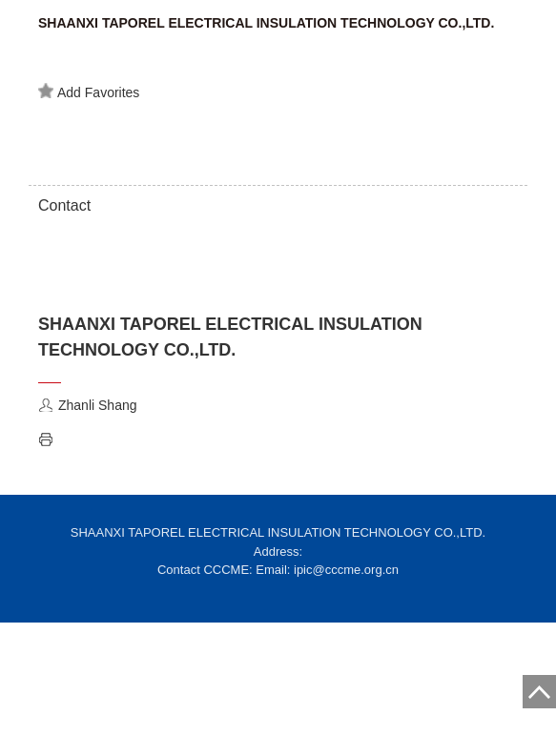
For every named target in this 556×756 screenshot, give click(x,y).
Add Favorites (89, 92)
